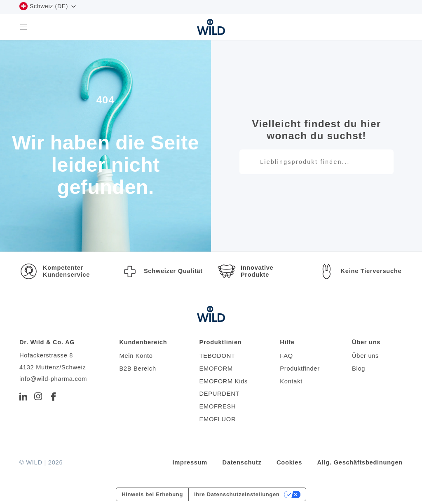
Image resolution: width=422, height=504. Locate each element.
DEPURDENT (220, 394)
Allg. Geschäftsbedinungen (360, 462)
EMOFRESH (218, 406)
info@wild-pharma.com (53, 379)
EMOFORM (216, 369)
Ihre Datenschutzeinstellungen (237, 494)
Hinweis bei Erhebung (152, 494)
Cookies (289, 462)
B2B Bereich (137, 369)
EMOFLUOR (218, 419)
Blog (359, 369)
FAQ (286, 356)
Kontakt (291, 381)
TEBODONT (217, 356)
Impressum (190, 462)
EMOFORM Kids (224, 381)
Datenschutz (242, 462)
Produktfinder (300, 369)
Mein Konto (136, 356)
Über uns (365, 356)
